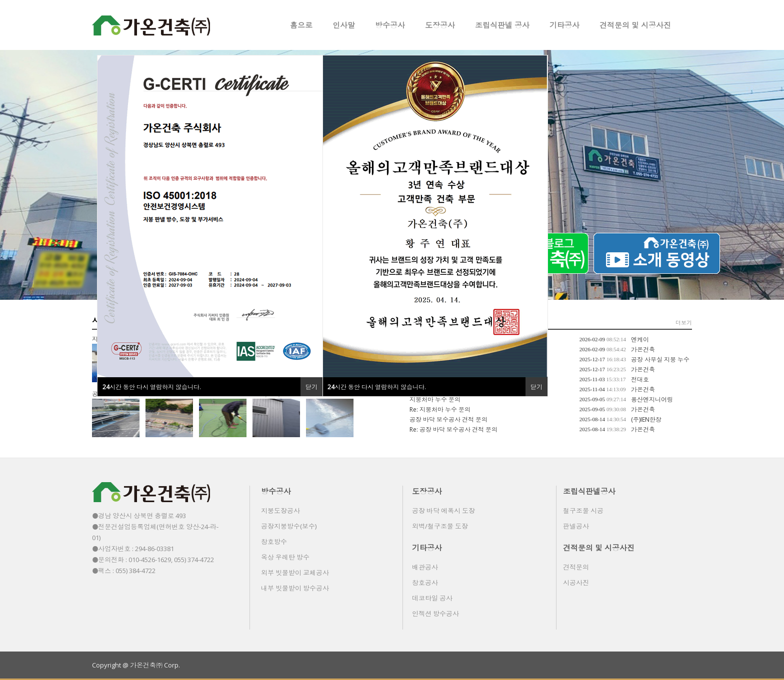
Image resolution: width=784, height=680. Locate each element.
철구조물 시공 (583, 511)
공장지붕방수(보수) (289, 526)
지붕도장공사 (280, 511)
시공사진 (576, 583)
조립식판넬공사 (589, 491)
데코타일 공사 (432, 598)
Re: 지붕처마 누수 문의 (440, 409)
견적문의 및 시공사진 (635, 25)
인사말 (344, 25)
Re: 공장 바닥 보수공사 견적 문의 (453, 429)
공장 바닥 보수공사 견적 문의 (448, 419)
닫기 (536, 387)
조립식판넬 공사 (502, 25)
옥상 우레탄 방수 (285, 557)
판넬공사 (576, 526)
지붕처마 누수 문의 (435, 399)
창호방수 (274, 542)
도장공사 (440, 25)
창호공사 (425, 583)
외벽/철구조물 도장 (440, 526)
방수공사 (390, 25)
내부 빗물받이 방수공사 (295, 588)
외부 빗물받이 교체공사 (295, 573)
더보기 (684, 323)
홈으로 (301, 25)
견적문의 (576, 567)
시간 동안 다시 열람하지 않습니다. (377, 387)
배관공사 (425, 567)
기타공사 (564, 25)
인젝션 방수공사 (435, 614)
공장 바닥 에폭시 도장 (443, 511)
